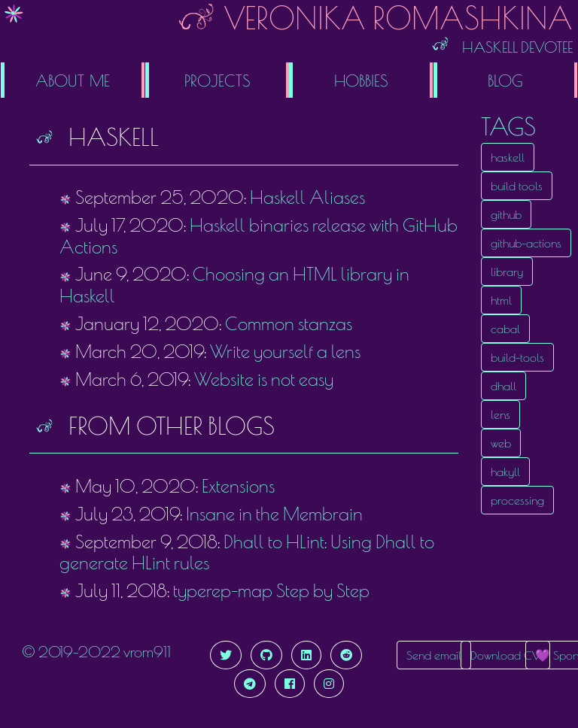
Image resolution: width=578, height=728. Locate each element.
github (506, 214)
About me (73, 80)
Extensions (238, 486)
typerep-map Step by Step (271, 590)
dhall (503, 386)
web (501, 443)
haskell (508, 157)
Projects (217, 80)
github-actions (526, 243)
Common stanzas (289, 323)
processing (517, 500)
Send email (434, 655)
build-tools (517, 357)
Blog (505, 80)
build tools (517, 186)
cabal (505, 329)
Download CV (505, 655)
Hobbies (361, 80)
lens (500, 414)
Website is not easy (264, 379)
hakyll (505, 472)
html (501, 300)
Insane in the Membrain (274, 514)
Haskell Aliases (307, 197)
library (507, 271)
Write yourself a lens (285, 351)
